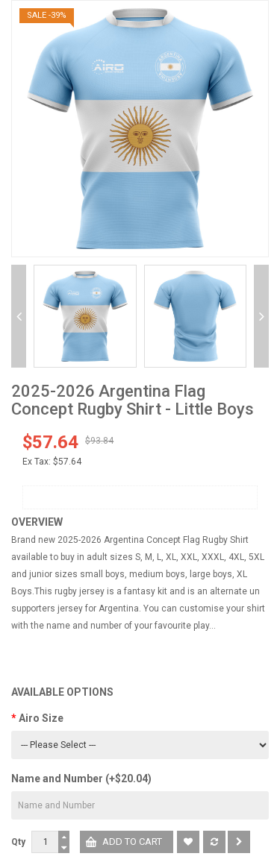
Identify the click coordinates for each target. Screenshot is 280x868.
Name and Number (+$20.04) (81, 779)
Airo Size (41, 718)
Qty (18, 842)
